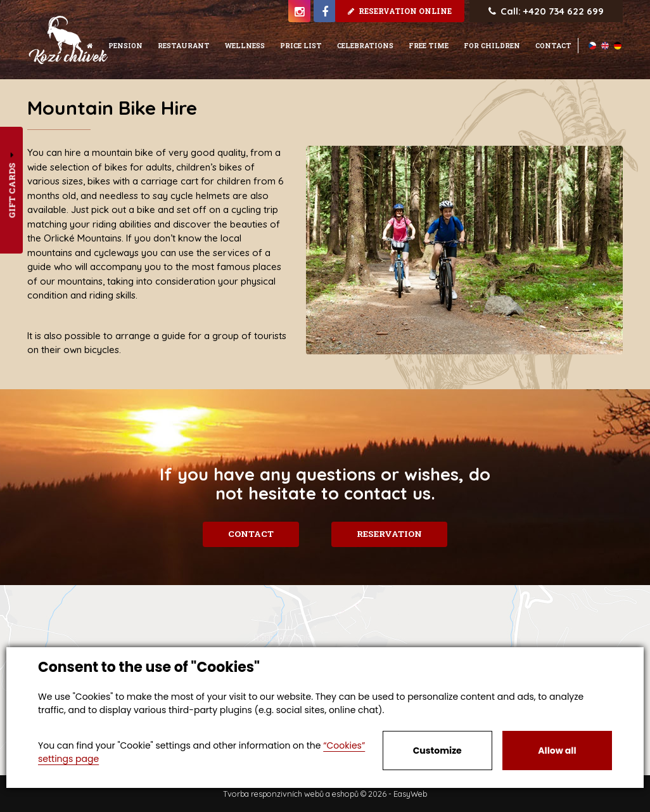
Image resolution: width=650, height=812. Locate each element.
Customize (437, 751)
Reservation (391, 534)
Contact (250, 534)
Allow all (557, 751)
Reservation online (400, 11)
